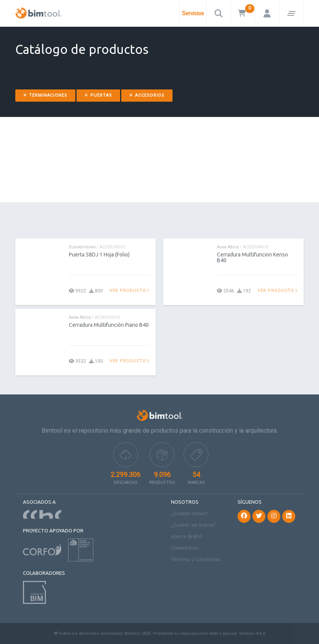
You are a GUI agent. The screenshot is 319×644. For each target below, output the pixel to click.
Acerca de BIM (186, 536)
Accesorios (147, 95)
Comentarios (185, 548)
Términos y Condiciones (196, 559)
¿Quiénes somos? (189, 513)
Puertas (98, 95)
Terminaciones (45, 95)
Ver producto (130, 291)
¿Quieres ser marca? (193, 525)
